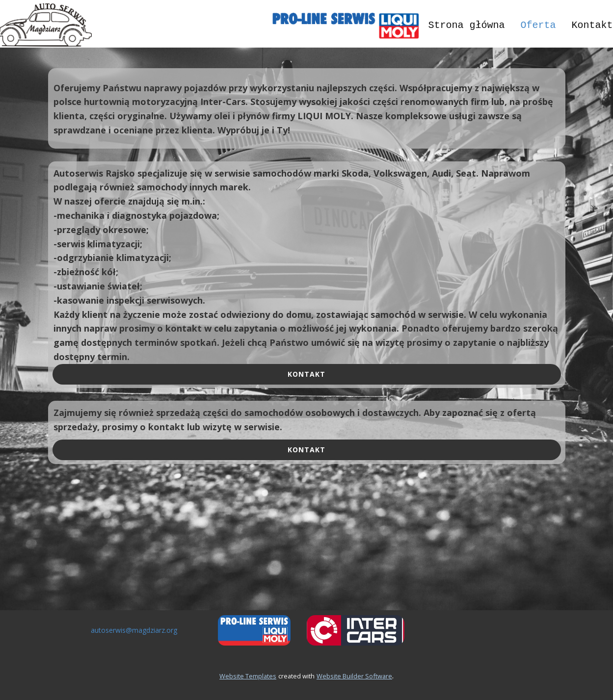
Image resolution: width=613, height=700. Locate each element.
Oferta (538, 25)
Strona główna (466, 25)
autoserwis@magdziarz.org (134, 630)
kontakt (306, 374)
